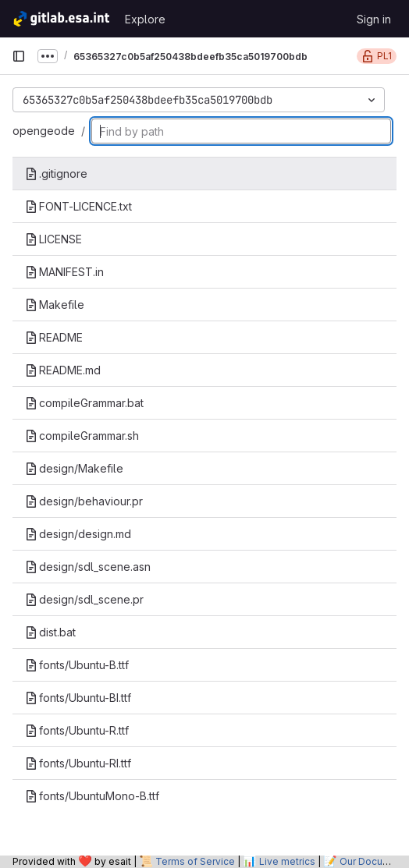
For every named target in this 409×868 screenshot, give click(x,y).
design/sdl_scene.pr (84, 599)
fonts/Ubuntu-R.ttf (77, 730)
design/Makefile (74, 468)
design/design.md (78, 534)
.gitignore (56, 174)
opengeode (44, 131)
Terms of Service (195, 861)
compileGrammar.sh (82, 436)
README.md (63, 370)
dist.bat (50, 632)
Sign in (374, 19)
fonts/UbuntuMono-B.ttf (92, 796)
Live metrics (287, 861)
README (54, 337)
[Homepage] (60, 19)
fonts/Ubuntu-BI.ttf (78, 698)
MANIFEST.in (64, 272)
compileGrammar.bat (84, 403)
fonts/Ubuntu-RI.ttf (78, 763)
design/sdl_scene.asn (88, 567)
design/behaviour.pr (84, 501)
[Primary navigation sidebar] (19, 56)
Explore (145, 19)
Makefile (55, 305)
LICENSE (53, 239)
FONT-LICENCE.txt (78, 206)
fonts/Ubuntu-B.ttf (77, 665)
